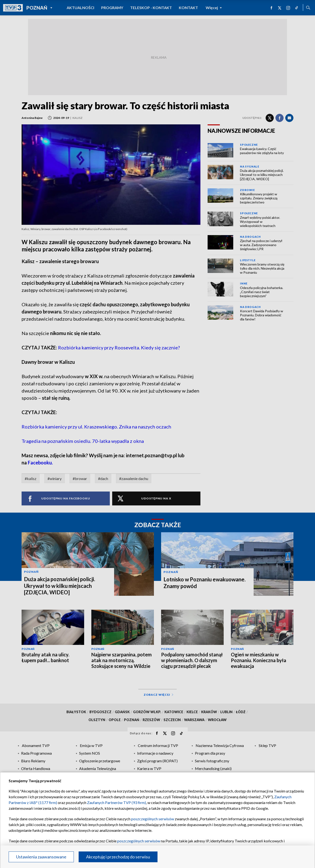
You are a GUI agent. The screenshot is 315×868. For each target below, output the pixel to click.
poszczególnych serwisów (153, 819)
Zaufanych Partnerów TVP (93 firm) (117, 802)
